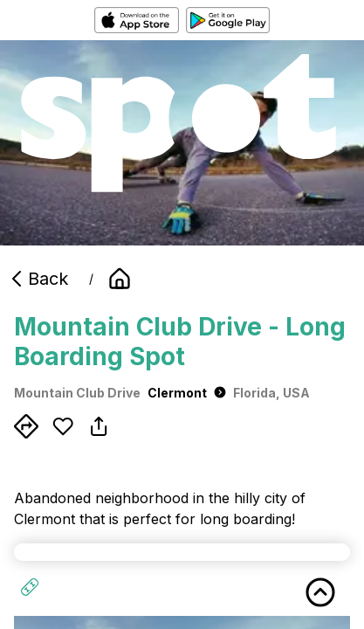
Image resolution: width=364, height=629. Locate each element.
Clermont (187, 393)
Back (38, 279)
